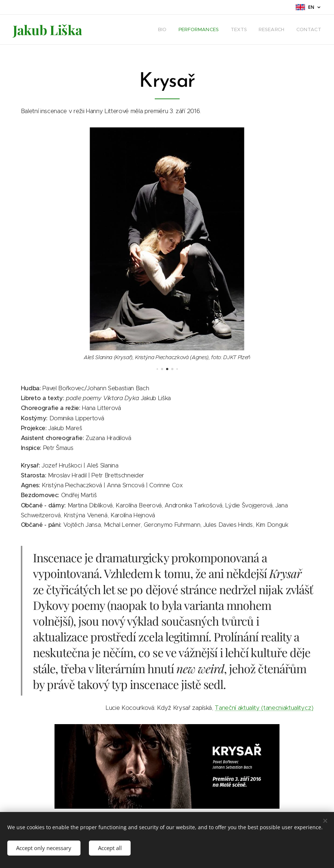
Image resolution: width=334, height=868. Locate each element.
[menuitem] (164, 30)
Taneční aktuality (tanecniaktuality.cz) (264, 708)
